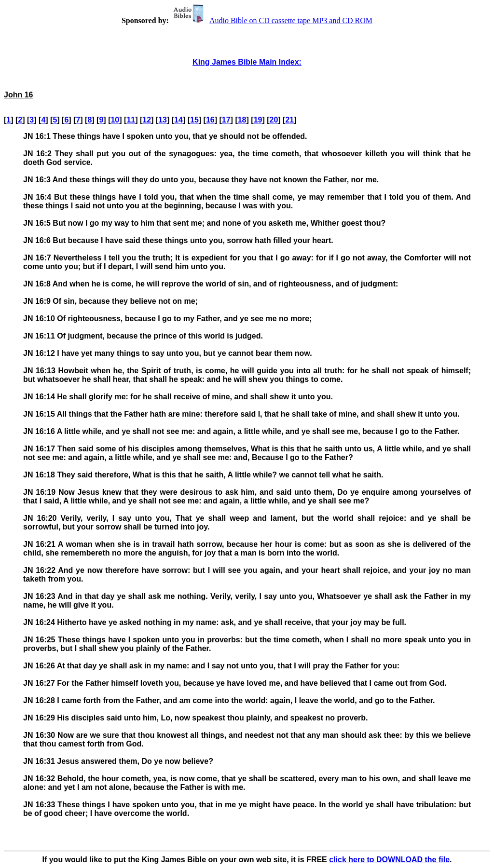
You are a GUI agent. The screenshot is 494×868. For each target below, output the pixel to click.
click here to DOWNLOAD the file (389, 860)
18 (242, 120)
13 (163, 120)
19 (258, 120)
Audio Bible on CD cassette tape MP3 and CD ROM (272, 20)
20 (274, 120)
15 (194, 120)
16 (210, 120)
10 (115, 120)
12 (147, 120)
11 (131, 120)
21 (289, 120)
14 (178, 120)
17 (226, 120)
